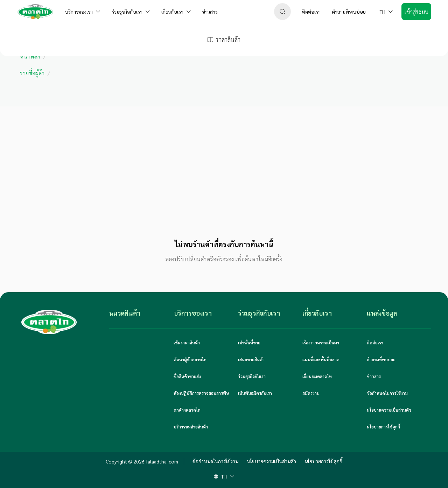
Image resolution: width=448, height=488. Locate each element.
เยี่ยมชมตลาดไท (317, 376)
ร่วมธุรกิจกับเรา (252, 376)
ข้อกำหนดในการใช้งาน (387, 393)
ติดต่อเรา (375, 343)
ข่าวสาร (374, 376)
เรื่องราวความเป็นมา (321, 343)
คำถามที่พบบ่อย (381, 359)
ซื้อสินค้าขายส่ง (187, 376)
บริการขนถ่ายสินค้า (191, 427)
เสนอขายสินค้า (251, 359)
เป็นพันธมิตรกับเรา (255, 393)
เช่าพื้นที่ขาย (249, 343)
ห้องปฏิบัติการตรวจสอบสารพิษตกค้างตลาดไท (201, 401)
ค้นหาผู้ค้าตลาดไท (190, 359)
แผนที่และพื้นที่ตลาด (321, 359)
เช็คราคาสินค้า (187, 343)
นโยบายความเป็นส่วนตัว (389, 410)
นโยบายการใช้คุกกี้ (383, 427)
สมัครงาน (311, 393)
